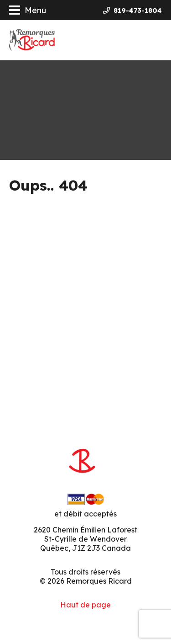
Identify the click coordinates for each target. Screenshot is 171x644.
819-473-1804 (132, 10)
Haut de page (85, 605)
